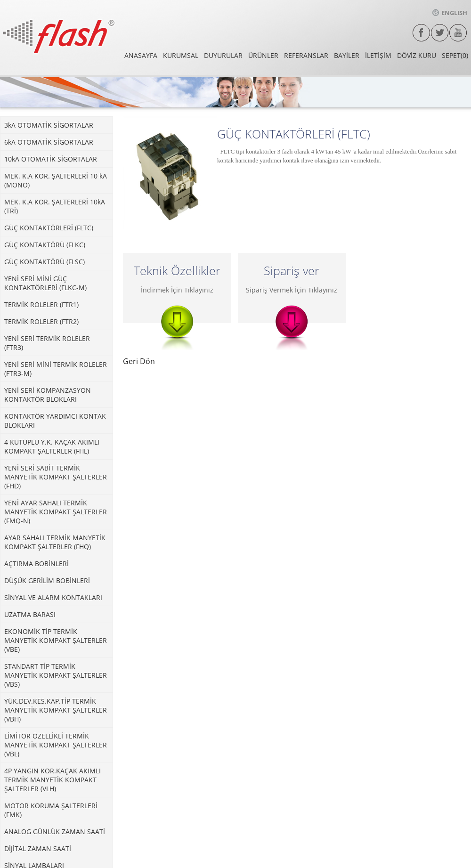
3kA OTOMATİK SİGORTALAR (49, 125)
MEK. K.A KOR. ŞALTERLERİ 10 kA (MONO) (56, 180)
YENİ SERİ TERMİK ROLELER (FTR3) (47, 343)
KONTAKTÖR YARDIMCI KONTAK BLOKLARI (55, 421)
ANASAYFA (141, 55)
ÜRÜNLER (263, 55)
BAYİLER (347, 55)
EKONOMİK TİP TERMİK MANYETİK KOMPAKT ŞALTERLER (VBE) (56, 640)
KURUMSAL (181, 55)
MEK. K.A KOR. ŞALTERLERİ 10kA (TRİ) (55, 206)
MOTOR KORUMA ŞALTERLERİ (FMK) (51, 810)
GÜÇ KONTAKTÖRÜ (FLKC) (45, 245)
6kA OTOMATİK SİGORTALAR (49, 142)
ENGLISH (450, 13)
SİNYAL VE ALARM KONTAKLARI (53, 597)
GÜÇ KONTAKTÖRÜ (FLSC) (45, 262)
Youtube (458, 33)
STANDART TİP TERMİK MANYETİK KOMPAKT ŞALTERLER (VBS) (56, 675)
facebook (421, 33)
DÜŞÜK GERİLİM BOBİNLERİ (47, 580)
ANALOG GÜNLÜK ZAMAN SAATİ (55, 831)
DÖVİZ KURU (417, 55)
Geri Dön (139, 361)
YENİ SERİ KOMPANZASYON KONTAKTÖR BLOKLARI (48, 395)
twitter (440, 33)
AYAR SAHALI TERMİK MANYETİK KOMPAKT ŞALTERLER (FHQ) (55, 542)
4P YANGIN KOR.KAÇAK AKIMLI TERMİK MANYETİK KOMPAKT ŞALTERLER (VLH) (53, 780)
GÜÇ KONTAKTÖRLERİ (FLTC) (49, 228)
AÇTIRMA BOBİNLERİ (37, 564)
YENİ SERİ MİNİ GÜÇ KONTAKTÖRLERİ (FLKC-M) (45, 283)
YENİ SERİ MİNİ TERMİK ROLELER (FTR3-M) (56, 369)
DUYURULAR (223, 55)
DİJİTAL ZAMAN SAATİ (38, 848)
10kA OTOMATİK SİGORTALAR (51, 159)
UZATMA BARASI (30, 614)
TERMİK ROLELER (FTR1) (41, 304)
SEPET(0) (455, 55)
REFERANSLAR (306, 55)
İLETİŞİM (378, 55)
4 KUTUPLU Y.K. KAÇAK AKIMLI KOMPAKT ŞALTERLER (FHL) (52, 446)
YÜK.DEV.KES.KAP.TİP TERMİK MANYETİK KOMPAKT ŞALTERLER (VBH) (56, 710)
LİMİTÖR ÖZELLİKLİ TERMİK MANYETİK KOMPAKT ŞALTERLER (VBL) (56, 745)
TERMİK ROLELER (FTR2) (41, 321)
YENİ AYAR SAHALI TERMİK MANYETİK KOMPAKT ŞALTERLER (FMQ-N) (56, 512)
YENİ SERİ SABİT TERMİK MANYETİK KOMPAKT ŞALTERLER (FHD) (56, 477)
